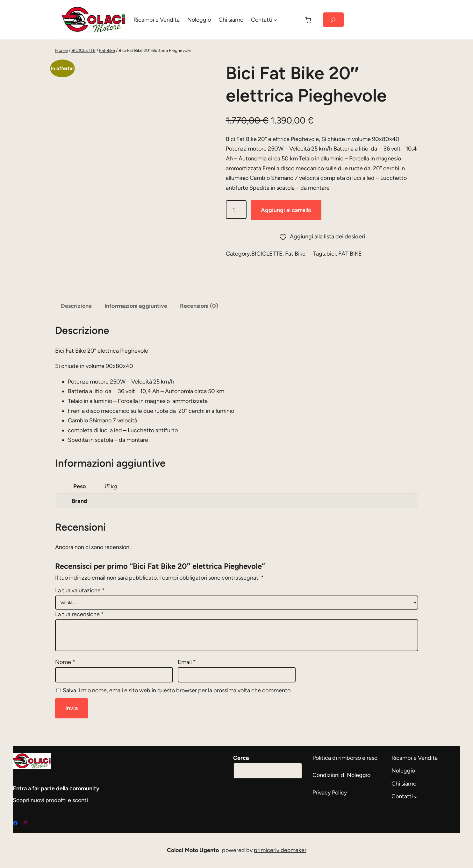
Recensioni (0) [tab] (199, 306)
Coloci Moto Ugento (193, 850)
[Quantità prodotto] (236, 210)
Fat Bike (107, 50)
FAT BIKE (350, 254)
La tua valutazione (80, 590)
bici (331, 254)
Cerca (241, 758)
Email (187, 662)
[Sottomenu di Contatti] (275, 20)
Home (61, 50)
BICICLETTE (83, 50)
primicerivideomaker (280, 850)
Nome (65, 662)
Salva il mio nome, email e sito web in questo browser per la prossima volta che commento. (177, 690)
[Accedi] (290, 20)
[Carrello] (308, 20)
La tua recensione (79, 614)
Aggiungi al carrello (286, 210)
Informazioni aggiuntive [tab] (136, 306)
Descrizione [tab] (76, 306)
